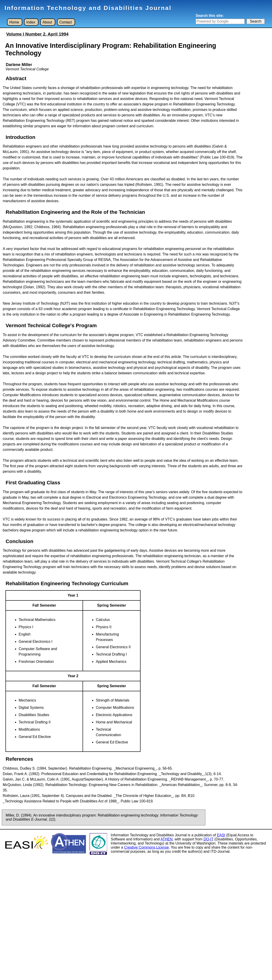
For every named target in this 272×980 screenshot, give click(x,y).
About (47, 22)
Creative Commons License (147, 847)
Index (31, 22)
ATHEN (167, 839)
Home (14, 22)
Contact (66, 22)
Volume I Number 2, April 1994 (37, 34)
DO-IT (208, 839)
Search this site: (210, 16)
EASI (221, 835)
